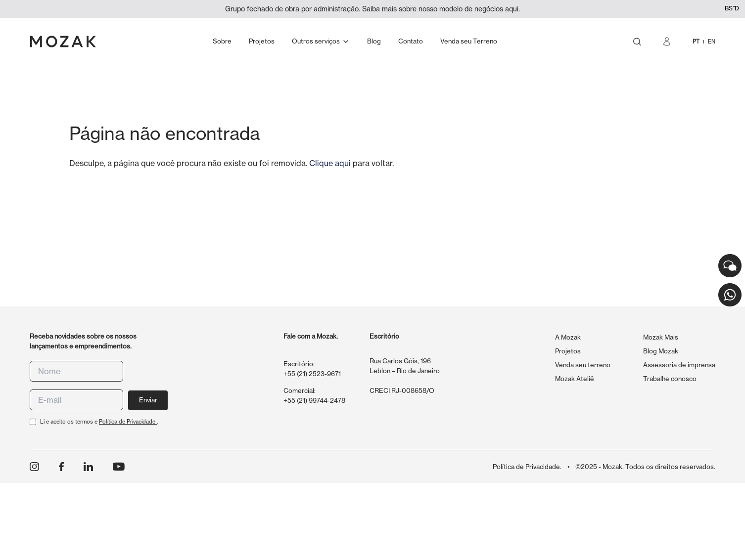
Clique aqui (330, 163)
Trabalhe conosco (670, 379)
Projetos (568, 351)
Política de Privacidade (128, 422)
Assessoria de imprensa (679, 365)
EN (712, 42)
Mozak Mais (661, 337)
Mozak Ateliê (575, 379)
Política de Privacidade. (527, 467)
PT (696, 42)
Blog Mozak (661, 351)
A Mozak (568, 337)
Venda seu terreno (583, 365)
